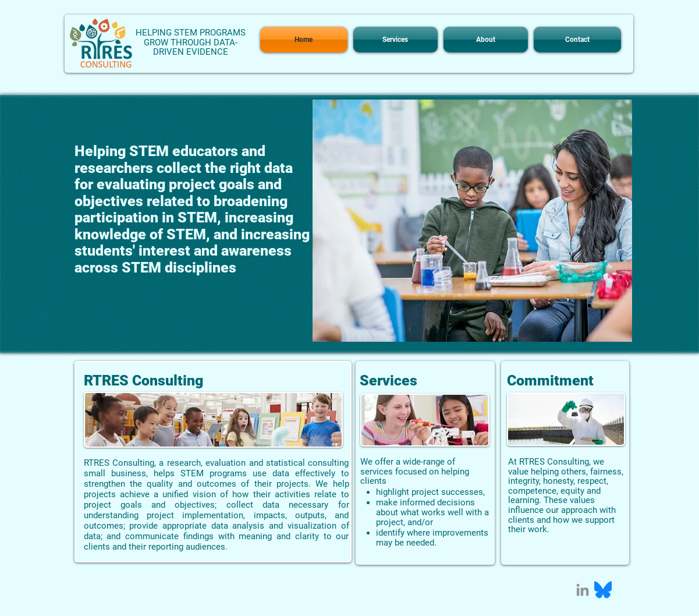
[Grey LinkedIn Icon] (583, 590)
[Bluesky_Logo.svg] (603, 590)
